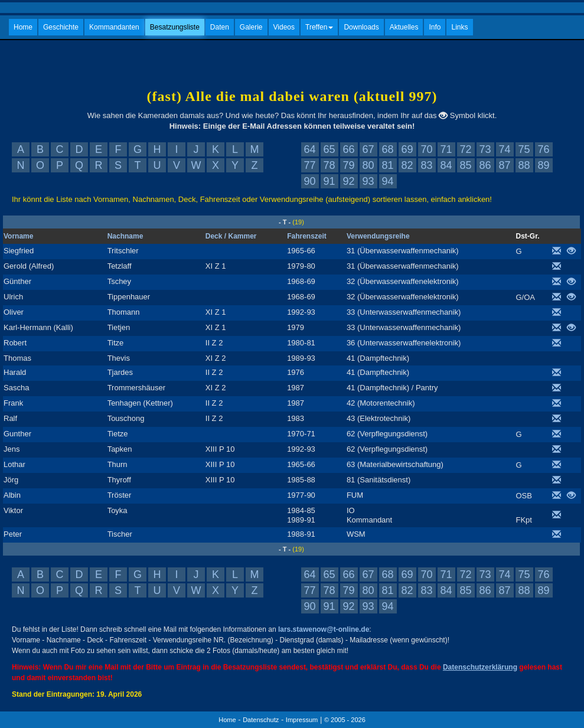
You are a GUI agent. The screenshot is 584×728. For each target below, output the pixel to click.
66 (348, 149)
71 (446, 149)
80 (368, 165)
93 (368, 181)
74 (504, 149)
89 (543, 165)
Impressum (302, 720)
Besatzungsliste (175, 27)
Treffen (319, 27)
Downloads (361, 27)
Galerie (251, 27)
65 (329, 149)
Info (435, 27)
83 (426, 165)
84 (446, 165)
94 (387, 181)
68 (387, 149)
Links (459, 27)
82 (407, 165)
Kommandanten (114, 27)
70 (426, 149)
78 (329, 165)
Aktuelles (404, 27)
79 (348, 165)
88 (524, 165)
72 (465, 149)
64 (309, 149)
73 (485, 149)
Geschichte (61, 27)
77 (309, 165)
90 (309, 181)
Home (23, 27)
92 (348, 181)
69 (407, 149)
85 (465, 165)
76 (543, 149)
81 (387, 165)
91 (329, 181)
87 (504, 165)
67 (368, 149)
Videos (284, 27)
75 (524, 149)
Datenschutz (261, 720)
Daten (220, 27)
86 (485, 165)
